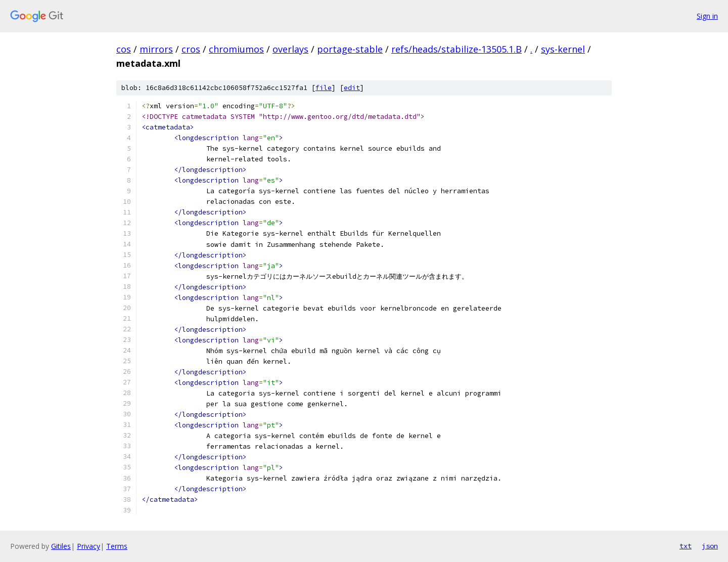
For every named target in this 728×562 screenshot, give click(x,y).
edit (352, 88)
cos (124, 49)
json (710, 546)
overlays (290, 49)
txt (686, 546)
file (324, 88)
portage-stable (350, 49)
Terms (117, 546)
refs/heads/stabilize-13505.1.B (457, 49)
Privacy (88, 546)
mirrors (156, 49)
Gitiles (61, 546)
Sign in (707, 16)
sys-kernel (563, 49)
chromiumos (236, 49)
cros (191, 49)
